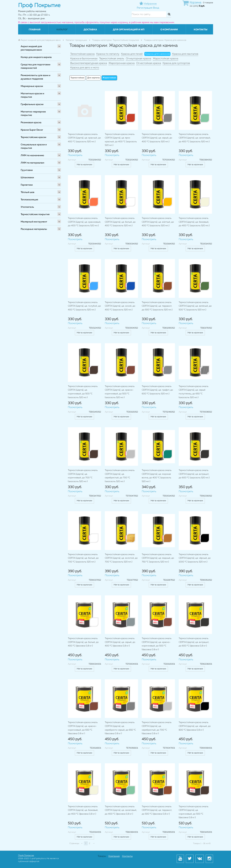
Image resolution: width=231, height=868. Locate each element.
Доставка (90, 30)
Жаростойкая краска (166, 59)
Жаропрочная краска (122, 63)
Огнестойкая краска (149, 63)
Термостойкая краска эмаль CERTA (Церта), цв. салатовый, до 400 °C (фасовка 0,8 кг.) (121, 810)
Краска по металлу (108, 54)
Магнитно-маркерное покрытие (33, 113)
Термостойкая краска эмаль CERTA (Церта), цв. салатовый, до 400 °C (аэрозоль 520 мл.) (195, 138)
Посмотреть (75, 155)
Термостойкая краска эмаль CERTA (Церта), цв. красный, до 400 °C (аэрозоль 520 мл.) (84, 138)
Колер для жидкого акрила (36, 57)
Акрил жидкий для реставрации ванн (31, 48)
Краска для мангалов (185, 54)
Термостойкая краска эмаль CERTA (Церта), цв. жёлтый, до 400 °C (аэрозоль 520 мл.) (158, 222)
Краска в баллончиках (84, 59)
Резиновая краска (31, 123)
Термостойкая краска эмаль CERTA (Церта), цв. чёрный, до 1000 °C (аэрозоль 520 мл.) (195, 558)
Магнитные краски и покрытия (32, 95)
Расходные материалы (34, 229)
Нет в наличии (84, 165)
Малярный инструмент (34, 222)
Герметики (27, 185)
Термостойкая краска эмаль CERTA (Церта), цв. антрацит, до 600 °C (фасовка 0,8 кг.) (194, 642)
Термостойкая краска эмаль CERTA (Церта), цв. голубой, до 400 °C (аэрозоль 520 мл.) (84, 306)
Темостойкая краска (82, 54)
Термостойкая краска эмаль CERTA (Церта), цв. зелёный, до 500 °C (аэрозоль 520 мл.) (195, 306)
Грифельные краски (32, 104)
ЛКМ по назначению (32, 155)
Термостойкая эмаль (112, 59)
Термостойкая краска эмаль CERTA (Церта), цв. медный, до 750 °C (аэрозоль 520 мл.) (158, 558)
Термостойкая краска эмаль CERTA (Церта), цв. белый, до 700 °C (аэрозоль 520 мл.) (83, 558)
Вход (156, 8)
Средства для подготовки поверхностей (35, 66)
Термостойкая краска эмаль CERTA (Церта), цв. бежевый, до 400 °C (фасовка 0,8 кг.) (83, 810)
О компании (169, 30)
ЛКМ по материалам (32, 163)
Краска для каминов (157, 54)
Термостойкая (77, 78)
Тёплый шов (28, 192)
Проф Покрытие (26, 855)
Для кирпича (93, 78)
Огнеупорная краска (138, 59)
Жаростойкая (109, 78)
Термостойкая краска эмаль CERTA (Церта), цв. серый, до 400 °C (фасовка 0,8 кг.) (120, 642)
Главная (35, 30)
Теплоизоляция (29, 200)
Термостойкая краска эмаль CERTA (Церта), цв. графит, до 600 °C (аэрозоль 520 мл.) (157, 390)
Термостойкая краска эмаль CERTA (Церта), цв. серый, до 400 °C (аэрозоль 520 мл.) (157, 138)
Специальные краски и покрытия (34, 146)
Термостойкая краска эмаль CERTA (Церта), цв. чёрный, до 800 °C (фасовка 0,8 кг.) (195, 726)
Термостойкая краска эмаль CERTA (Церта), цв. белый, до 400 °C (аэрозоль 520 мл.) (120, 222)
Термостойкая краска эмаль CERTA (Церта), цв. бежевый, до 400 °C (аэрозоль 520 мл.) (194, 222)
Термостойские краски (33, 137)
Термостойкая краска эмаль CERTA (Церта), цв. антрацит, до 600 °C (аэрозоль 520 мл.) (194, 474)
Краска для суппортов (176, 63)
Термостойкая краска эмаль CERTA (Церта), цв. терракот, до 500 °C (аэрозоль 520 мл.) (157, 306)
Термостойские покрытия (35, 214)
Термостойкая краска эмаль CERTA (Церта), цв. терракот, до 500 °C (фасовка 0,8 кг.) (157, 810)
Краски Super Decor (32, 130)
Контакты (201, 30)
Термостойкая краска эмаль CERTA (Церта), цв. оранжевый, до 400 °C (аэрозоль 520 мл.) (84, 222)
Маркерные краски (32, 86)
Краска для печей (132, 54)
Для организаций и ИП (129, 30)
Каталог (62, 30)
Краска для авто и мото (85, 68)
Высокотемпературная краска (89, 63)
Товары (102, 856)
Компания (114, 856)
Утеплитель (27, 207)
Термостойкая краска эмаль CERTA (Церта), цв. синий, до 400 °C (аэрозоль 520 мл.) (120, 306)
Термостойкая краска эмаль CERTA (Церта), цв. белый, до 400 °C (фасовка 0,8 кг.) (83, 642)
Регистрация (145, 8)
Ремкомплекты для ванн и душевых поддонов (35, 77)
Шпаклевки (27, 178)
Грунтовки (27, 170)
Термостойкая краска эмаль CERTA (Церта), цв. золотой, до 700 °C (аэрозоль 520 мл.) (121, 558)
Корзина (195, 2)
